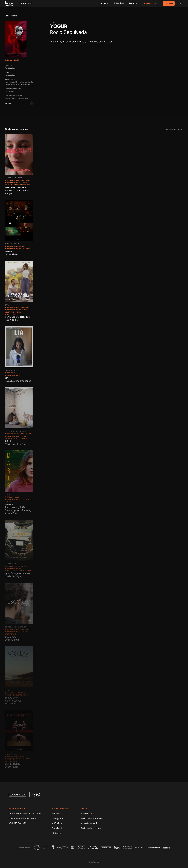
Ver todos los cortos (174, 129)
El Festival (119, 3)
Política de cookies (91, 828)
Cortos (105, 3)
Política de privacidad (92, 818)
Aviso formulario (89, 823)
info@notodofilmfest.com (22, 818)
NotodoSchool (150, 4)
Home (7, 16)
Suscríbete (169, 4)
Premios (133, 3)
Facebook (57, 828)
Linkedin (56, 833)
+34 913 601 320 (17, 823)
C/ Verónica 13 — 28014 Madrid (25, 813)
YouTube (57, 813)
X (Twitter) (58, 823)
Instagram (57, 818)
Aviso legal (86, 813)
